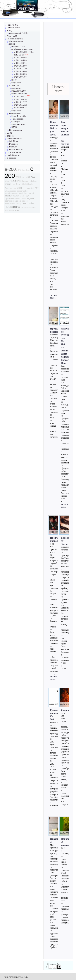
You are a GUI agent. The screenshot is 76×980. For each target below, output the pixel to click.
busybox (26, 170)
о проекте (12, 158)
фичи (16, 210)
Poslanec (13, 144)
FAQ (32, 177)
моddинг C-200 (18, 47)
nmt (24, 188)
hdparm (26, 181)
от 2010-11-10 (20, 69)
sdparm (20, 191)
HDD (13, 181)
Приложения (15, 114)
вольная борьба (14, 139)
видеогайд (16, 83)
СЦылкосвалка (14, 152)
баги (24, 198)
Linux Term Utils (19, 116)
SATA (7, 191)
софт (34, 207)
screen (13, 191)
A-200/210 (14, 86)
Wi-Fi (9, 133)
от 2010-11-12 (20, 105)
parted (31, 188)
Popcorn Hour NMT (16, 39)
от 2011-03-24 (20, 99)
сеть (28, 207)
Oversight (16, 122)
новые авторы (16, 149)
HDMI (19, 181)
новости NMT (13, 25)
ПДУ (27, 196)
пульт (23, 207)
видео (30, 198)
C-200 (12, 44)
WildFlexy (14, 141)
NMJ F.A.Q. (12, 36)
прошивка (13, 207)
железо (25, 201)
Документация (16, 41)
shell (26, 191)
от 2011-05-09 (20, 60)
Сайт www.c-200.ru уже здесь (54, 128)
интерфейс (10, 203)
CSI (17, 177)
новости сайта (14, 28)
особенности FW (19, 94)
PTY (36, 188)
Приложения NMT (13, 198)
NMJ (19, 188)
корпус (19, 203)
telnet (25, 193)
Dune (22, 177)
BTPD (14, 127)
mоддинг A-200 (19, 91)
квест (14, 80)
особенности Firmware (22, 49)
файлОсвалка (14, 155)
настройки (28, 203)
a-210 (19, 170)
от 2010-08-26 (20, 74)
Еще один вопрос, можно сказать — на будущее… (67, 133)
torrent (31, 193)
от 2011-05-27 (22, 97)
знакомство (17, 88)
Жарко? (65, 710)
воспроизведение (13, 201)
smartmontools (11, 193)
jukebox (33, 181)
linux (7, 184)
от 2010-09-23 (20, 108)
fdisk (7, 181)
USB (22, 196)
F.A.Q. (10, 30)
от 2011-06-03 (20, 57)
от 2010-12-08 (20, 66)
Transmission (17, 119)
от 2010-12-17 (20, 102)
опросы (11, 136)
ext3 (27, 177)
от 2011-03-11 (20, 63)
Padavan (13, 147)
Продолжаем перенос (57, 330)
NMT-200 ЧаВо (22, 977)
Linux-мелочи (15, 130)
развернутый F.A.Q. (18, 33)
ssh (20, 193)
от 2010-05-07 (20, 77)
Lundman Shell (18, 124)
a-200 (10, 169)
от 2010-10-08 (20, 71)
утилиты (9, 210)
